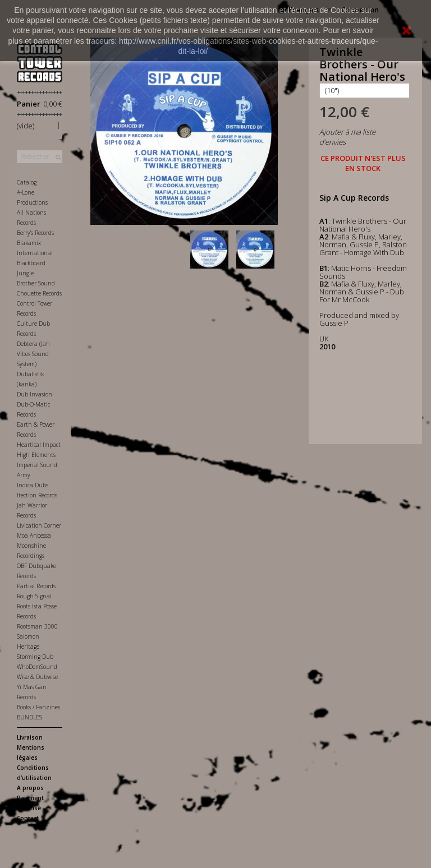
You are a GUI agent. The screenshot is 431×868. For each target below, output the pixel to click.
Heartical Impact (39, 445)
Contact (28, 818)
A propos (30, 788)
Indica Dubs (33, 485)
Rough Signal (34, 596)
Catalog (27, 182)
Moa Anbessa (34, 535)
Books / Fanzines (38, 707)
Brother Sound (36, 283)
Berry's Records (35, 233)
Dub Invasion (35, 394)
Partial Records (36, 586)
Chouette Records (39, 293)
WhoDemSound (37, 667)
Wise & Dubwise (37, 677)
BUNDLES (29, 717)
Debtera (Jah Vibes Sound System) (33, 354)
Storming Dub (35, 657)
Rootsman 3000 (37, 626)
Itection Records (37, 495)
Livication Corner (39, 525)
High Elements (36, 455)
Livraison (30, 737)
